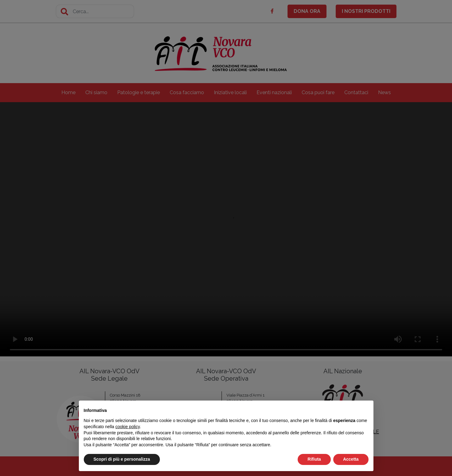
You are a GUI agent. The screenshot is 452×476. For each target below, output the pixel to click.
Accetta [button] (351, 459)
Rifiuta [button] (314, 459)
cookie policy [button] (127, 427)
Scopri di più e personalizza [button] (122, 459)
